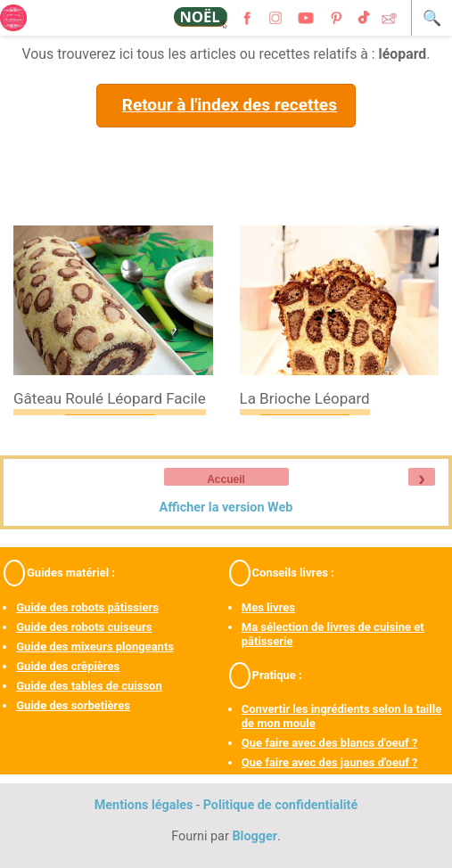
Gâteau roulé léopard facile (110, 398)
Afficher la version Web (226, 508)
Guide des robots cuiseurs (84, 627)
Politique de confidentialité (281, 805)
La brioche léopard (305, 398)
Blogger (255, 836)
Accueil (226, 479)
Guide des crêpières (68, 666)
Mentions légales (144, 805)
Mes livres (268, 607)
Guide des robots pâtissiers (87, 607)
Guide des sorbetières (73, 705)
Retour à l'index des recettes (230, 105)
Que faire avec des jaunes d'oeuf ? (330, 762)
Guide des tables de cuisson (89, 686)
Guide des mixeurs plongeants (95, 647)
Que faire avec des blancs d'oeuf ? (330, 743)
